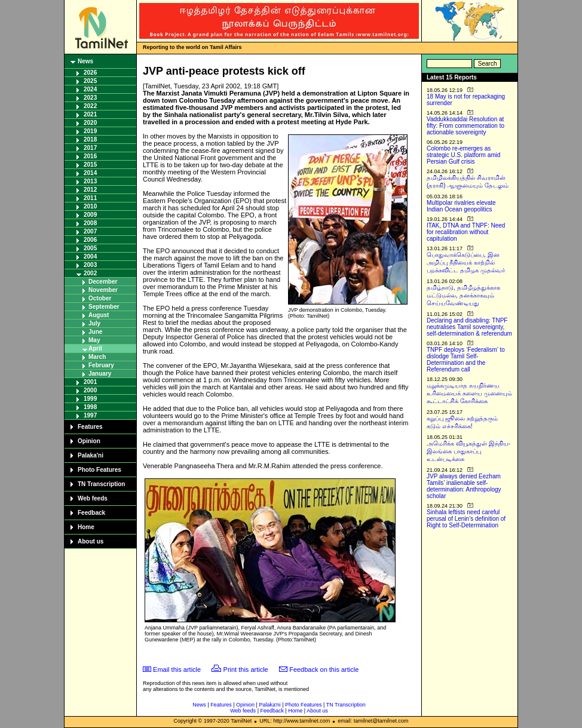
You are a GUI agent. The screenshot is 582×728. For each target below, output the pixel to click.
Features (90, 427)
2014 (90, 173)
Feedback (91, 513)
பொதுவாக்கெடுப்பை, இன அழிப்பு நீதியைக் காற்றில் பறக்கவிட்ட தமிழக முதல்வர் (466, 262)
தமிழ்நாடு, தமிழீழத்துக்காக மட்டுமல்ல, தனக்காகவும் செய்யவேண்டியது (463, 295)
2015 (90, 165)
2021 (90, 114)
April (95, 348)
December (103, 282)
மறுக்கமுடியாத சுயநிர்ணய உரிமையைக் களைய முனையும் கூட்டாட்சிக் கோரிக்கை (469, 393)
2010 (90, 206)
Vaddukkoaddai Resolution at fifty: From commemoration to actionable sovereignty (465, 126)
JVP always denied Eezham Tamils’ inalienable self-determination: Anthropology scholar (464, 486)
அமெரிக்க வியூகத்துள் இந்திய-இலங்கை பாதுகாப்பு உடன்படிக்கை (468, 451)
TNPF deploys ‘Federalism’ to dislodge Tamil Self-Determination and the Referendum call (466, 360)
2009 (90, 215)
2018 (90, 139)
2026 (90, 73)
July (94, 323)
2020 (90, 123)
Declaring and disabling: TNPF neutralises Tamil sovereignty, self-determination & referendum (469, 327)
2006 (90, 240)
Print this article (246, 669)
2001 (90, 382)
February (101, 365)
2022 (90, 106)
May (94, 340)
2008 (90, 223)
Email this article (177, 669)
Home (86, 527)
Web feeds (93, 498)
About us (91, 541)
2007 (90, 231)
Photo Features (99, 470)
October (100, 298)
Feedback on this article (324, 669)
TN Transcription (101, 484)
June (95, 332)
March (97, 357)
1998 (90, 407)
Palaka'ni (91, 455)
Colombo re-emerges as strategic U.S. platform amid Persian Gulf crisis (463, 155)
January (100, 374)
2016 (90, 156)
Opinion (89, 441)
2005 (90, 248)
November (103, 290)
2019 (90, 131)
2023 (90, 98)
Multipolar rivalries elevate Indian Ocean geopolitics (461, 206)
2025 (90, 81)
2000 (90, 390)
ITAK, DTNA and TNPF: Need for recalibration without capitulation (466, 232)
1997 (90, 415)
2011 (90, 198)
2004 (90, 257)
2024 (90, 89)
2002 (90, 273)
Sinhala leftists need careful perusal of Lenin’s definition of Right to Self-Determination (466, 519)
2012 (90, 190)
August (99, 315)
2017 (90, 148)
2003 (90, 265)
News (85, 61)
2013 (90, 181)
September (104, 307)
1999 (90, 399)
